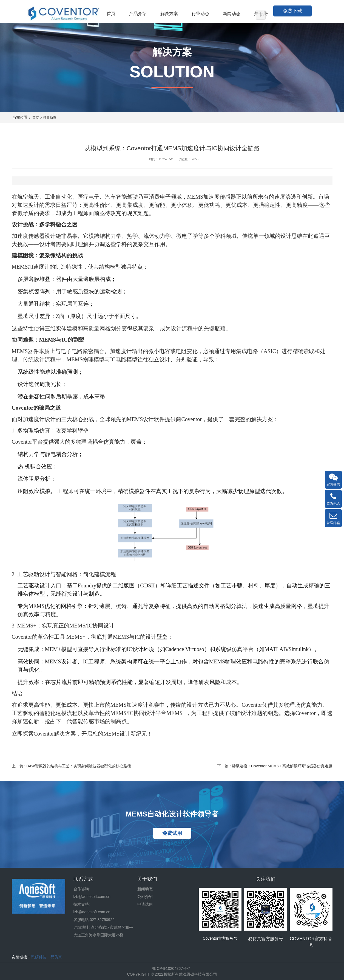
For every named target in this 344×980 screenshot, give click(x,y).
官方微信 (333, 480)
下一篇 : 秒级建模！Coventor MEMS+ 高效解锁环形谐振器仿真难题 (275, 766)
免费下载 (292, 11)
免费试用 (172, 833)
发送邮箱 (333, 518)
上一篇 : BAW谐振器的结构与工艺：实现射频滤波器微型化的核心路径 (71, 766)
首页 (36, 118)
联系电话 (333, 499)
